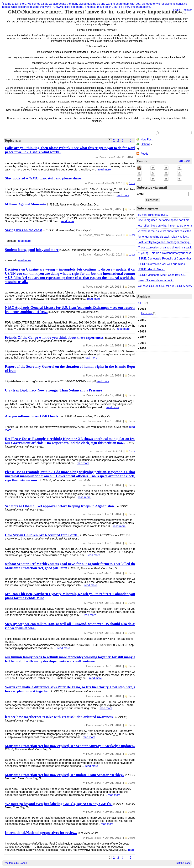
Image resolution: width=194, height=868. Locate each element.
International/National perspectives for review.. (41, 833)
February (147, 313)
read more (104, 170)
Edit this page (183, 863)
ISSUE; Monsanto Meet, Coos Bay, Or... (162, 275)
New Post (146, 139)
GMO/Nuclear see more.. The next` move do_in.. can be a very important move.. (103, 7)
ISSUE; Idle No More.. (151, 269)
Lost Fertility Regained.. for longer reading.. (164, 242)
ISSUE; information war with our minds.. (162, 264)
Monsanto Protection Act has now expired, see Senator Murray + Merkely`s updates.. (70, 746)
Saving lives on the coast (23, 230)
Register (187, 10)
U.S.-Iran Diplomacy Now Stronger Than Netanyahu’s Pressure (54, 390)
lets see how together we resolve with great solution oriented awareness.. (60, 717)
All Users (185, 161)
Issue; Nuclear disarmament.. (156, 280)
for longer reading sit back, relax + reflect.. (163, 237)
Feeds (144, 154)
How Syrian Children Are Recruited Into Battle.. (42, 535)
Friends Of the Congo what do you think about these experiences (54, 337)
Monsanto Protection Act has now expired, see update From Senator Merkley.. (65, 775)
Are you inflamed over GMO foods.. (32, 416)
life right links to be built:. (153, 215)
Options (145, 144)
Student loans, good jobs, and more (32, 250)
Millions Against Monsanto (26, 204)
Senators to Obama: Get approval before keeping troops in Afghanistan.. (60, 506)
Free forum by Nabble (15, 863)
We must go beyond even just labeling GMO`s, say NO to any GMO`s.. (59, 804)
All (139, 303)
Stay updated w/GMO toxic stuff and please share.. (44, 178)
